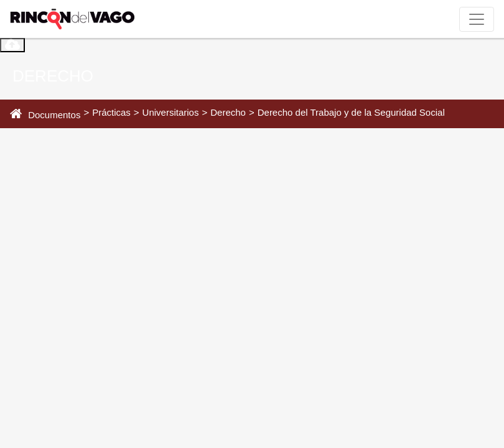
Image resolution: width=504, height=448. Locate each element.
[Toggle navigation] (477, 19)
